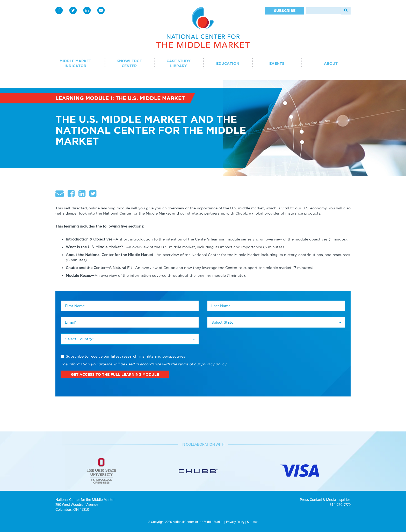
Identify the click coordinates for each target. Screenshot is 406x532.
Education (228, 63)
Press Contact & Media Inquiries (325, 500)
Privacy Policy (235, 522)
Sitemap (253, 522)
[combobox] (130, 339)
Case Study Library (179, 63)
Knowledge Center (129, 63)
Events (277, 63)
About (331, 63)
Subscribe (285, 11)
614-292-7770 (340, 505)
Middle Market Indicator (75, 63)
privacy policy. (214, 364)
